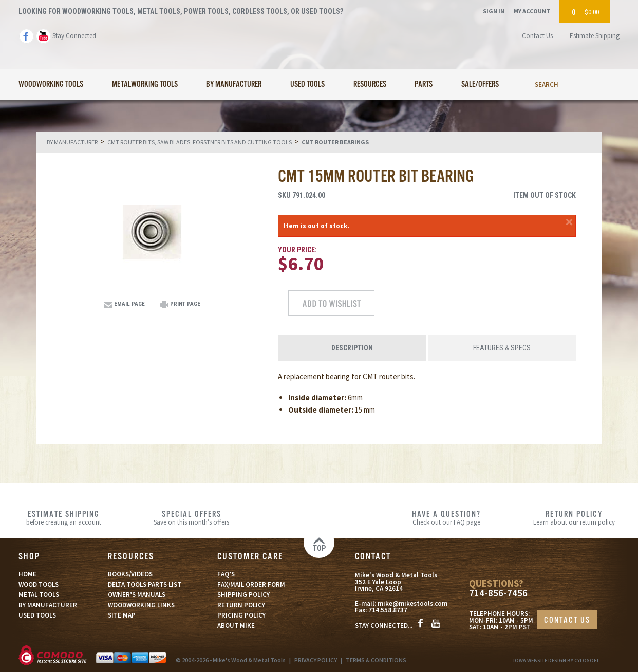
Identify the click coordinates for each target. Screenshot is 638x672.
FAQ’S (226, 574)
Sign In (494, 11)
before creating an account (64, 517)
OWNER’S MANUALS (137, 595)
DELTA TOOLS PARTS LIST (145, 584)
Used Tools (307, 85)
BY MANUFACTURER (48, 605)
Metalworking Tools (145, 85)
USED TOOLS (37, 615)
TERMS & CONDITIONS (376, 660)
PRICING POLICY (241, 615)
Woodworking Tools (51, 85)
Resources (370, 85)
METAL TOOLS (39, 595)
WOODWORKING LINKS (141, 605)
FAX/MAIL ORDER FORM (251, 584)
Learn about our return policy (574, 517)
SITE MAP (122, 615)
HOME (27, 574)
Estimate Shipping (595, 36)
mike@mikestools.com (412, 603)
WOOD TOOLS (39, 584)
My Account (532, 11)
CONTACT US (567, 620)
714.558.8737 (388, 610)
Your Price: (297, 250)
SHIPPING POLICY (243, 595)
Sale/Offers (480, 85)
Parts (424, 85)
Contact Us (537, 36)
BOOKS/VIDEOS (130, 574)
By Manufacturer (234, 85)
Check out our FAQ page (446, 517)
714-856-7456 (498, 593)
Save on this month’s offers (191, 517)
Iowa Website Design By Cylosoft (556, 660)
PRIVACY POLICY (316, 660)
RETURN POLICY (241, 605)
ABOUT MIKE (236, 626)
